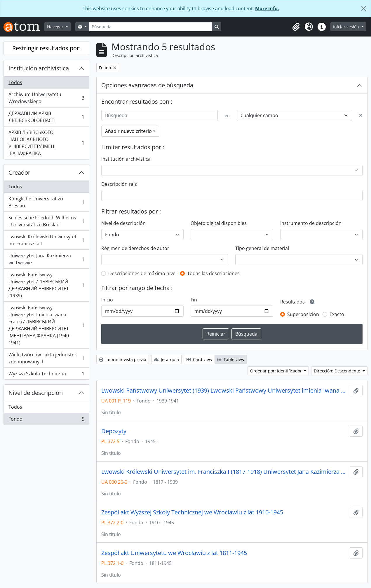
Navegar (56, 27)
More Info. (267, 8)
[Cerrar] (364, 8)
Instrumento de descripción (311, 223)
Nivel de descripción (36, 393)
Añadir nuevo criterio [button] (128, 131)
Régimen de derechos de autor (135, 248)
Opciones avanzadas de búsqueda (147, 85)
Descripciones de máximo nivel (142, 273)
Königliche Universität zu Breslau (46, 202)
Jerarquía (166, 359)
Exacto (337, 314)
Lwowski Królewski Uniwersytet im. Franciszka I (46, 240)
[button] (296, 27)
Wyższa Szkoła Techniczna (46, 375)
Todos (15, 82)
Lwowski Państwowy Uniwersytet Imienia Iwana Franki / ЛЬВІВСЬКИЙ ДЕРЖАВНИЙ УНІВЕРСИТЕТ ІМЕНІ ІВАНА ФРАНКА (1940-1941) (46, 325)
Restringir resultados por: (46, 48)
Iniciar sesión (347, 27)
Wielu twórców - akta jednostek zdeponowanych (46, 358)
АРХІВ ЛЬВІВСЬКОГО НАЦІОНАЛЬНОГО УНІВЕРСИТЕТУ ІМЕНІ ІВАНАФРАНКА (46, 143)
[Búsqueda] (151, 27)
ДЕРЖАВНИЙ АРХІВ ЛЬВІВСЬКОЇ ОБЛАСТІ (46, 117)
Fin (194, 300)
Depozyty (114, 431)
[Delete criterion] (361, 115)
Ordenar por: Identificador (277, 371)
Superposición (303, 314)
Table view (231, 359)
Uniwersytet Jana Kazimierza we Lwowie (46, 259)
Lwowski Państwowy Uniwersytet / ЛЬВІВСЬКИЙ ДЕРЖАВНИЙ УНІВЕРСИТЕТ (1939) (46, 285)
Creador (19, 172)
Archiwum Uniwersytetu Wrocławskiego (46, 98)
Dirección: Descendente (338, 371)
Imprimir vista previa (123, 359)
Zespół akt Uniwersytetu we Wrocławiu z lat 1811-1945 (174, 553)
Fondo (46, 420)
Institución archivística (39, 68)
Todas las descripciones (213, 273)
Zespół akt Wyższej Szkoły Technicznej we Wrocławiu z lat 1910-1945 (192, 512)
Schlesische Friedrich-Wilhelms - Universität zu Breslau (46, 221)
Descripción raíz (119, 184)
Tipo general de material (262, 248)
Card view (199, 359)
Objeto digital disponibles (219, 223)
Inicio (107, 300)
